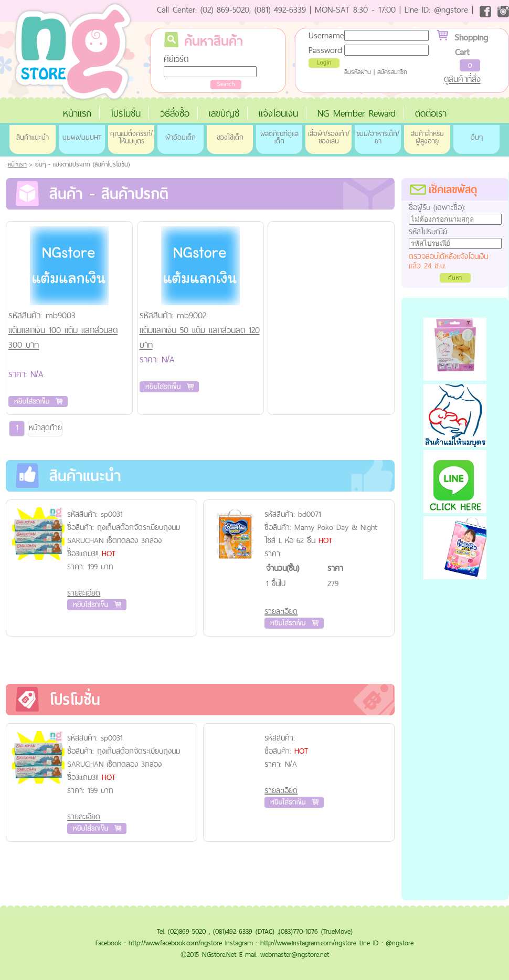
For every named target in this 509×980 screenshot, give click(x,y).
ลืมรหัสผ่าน (358, 72)
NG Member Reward (357, 113)
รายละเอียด (84, 593)
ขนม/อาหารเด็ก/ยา (378, 137)
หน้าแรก (77, 113)
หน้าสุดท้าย (45, 427)
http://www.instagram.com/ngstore (308, 943)
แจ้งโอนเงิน (278, 113)
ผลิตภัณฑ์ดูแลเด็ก (279, 137)
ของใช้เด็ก (230, 137)
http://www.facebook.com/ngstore (175, 943)
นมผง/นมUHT (82, 137)
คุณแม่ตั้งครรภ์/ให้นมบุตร (131, 137)
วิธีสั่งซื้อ (175, 113)
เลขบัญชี (224, 113)
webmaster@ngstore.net (295, 954)
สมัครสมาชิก (392, 72)
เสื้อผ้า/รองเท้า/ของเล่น (329, 137)
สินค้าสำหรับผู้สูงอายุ (427, 137)
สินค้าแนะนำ (33, 137)
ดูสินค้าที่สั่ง (462, 79)
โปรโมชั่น (126, 113)
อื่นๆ (477, 137)
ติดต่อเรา (431, 113)
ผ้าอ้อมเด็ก (181, 137)
